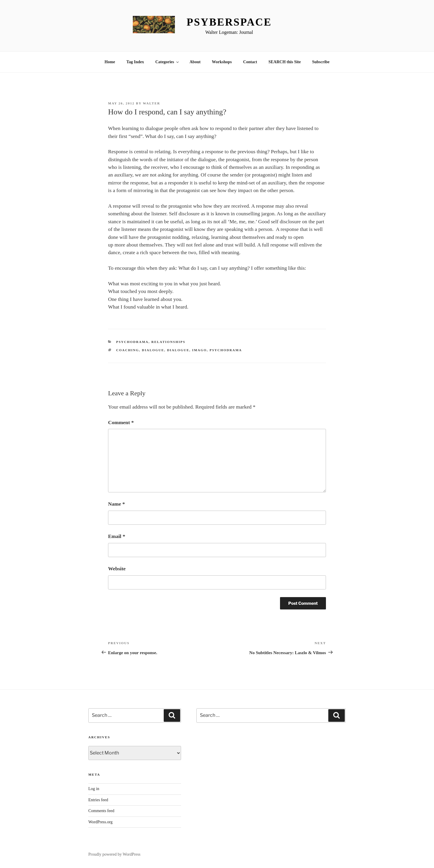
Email (117, 536)
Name (116, 504)
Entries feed (98, 800)
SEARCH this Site (285, 62)
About (195, 62)
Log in (94, 789)
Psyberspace (229, 22)
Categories (167, 62)
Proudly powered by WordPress (114, 854)
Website (117, 569)
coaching (128, 350)
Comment (121, 422)
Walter (151, 103)
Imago (200, 350)
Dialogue (153, 350)
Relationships (168, 342)
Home (110, 62)
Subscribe (321, 62)
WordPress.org (100, 822)
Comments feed (101, 811)
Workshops (222, 62)
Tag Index (135, 62)
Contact (250, 62)
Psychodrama (132, 342)
